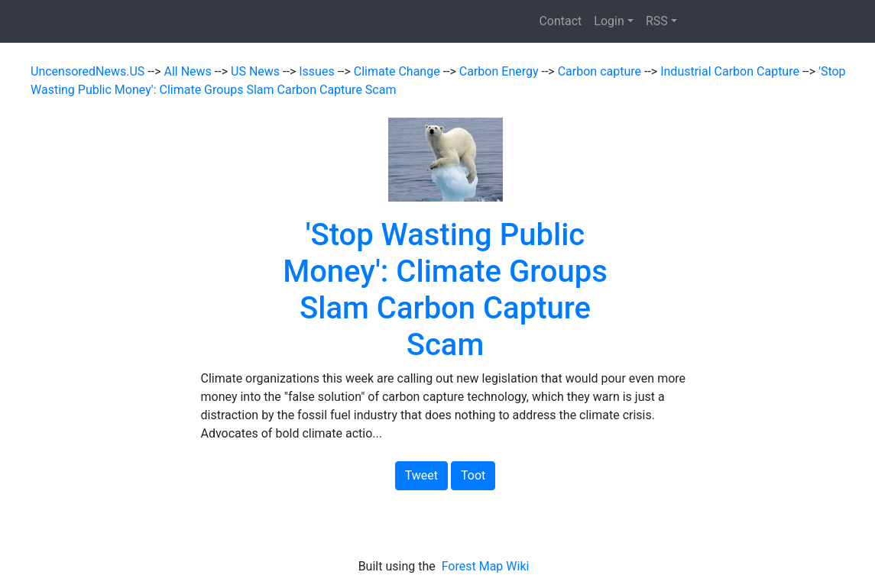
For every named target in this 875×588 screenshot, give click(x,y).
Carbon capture (601, 71)
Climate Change (399, 71)
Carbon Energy (501, 71)
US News (257, 71)
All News (190, 71)
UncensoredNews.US (89, 71)
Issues (318, 71)
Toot (473, 475)
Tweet (421, 475)
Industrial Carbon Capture (731, 71)
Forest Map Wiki (487, 566)
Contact (560, 21)
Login (609, 21)
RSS (657, 21)
